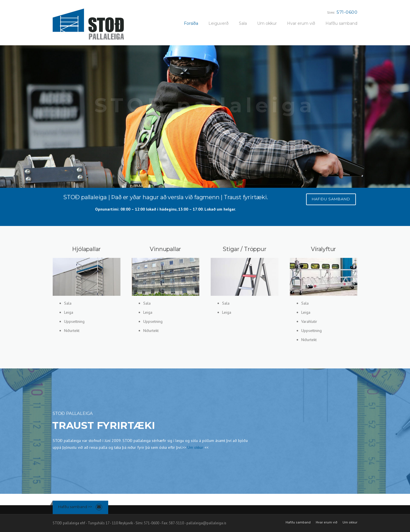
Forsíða (191, 23)
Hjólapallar (86, 249)
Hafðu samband (341, 23)
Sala (243, 23)
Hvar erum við (301, 23)
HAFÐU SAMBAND (331, 199)
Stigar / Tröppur (245, 249)
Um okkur (267, 23)
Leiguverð (219, 23)
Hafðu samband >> (75, 507)
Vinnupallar (165, 249)
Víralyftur (323, 249)
